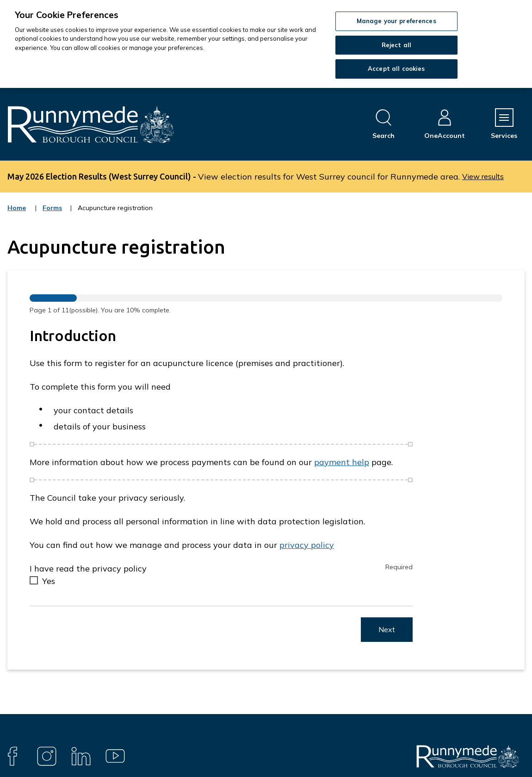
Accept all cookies (396, 68)
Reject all (396, 45)
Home (17, 208)
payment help (342, 462)
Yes (49, 581)
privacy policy (307, 545)
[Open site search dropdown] (384, 124)
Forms (53, 214)
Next (387, 629)
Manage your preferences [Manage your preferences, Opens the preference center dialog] (396, 21)
